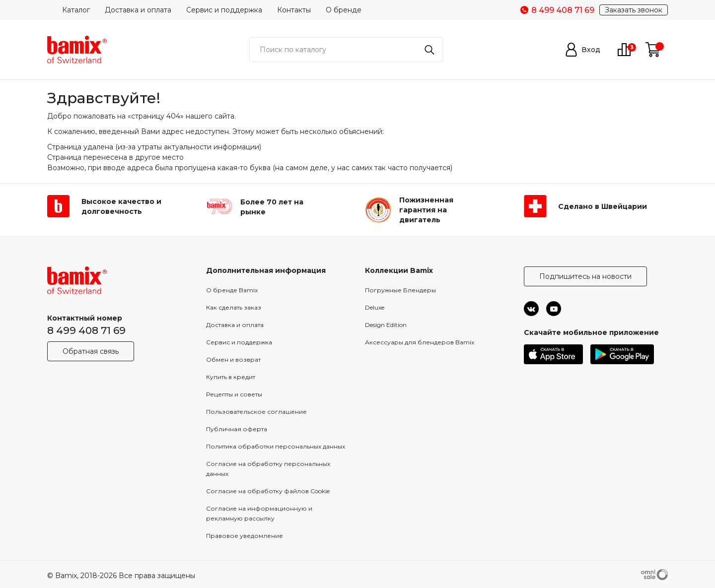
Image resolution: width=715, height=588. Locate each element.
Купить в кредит (231, 377)
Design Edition (386, 325)
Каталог (76, 10)
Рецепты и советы (234, 394)
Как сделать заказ (234, 307)
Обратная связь (91, 351)
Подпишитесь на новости (585, 276)
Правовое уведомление (245, 536)
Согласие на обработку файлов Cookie (268, 491)
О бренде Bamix (232, 290)
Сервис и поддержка (224, 10)
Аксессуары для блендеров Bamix (420, 342)
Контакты (294, 10)
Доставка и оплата (138, 10)
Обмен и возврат (233, 359)
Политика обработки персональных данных (276, 446)
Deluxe (375, 307)
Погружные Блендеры (400, 290)
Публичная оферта (237, 429)
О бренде (344, 10)
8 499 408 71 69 (86, 330)
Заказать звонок (634, 10)
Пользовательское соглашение (256, 412)
